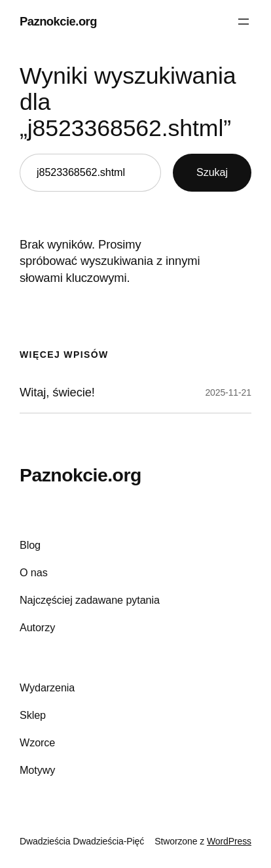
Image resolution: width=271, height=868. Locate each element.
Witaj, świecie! (57, 392)
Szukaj (212, 172)
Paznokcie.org (58, 21)
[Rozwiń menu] (244, 22)
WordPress (229, 841)
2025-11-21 (228, 392)
